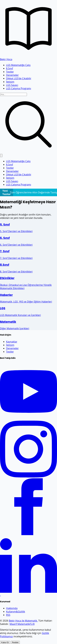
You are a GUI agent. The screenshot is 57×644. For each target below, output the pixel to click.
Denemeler (12, 75)
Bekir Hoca (6, 59)
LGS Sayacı (12, 85)
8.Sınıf (9, 68)
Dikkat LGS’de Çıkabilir (19, 78)
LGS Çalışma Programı (19, 88)
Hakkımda (12, 608)
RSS (8, 615)
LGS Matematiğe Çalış (18, 65)
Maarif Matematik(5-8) (22, 624)
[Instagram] (28, 477)
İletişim (10, 82)
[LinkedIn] (28, 592)
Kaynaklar (12, 342)
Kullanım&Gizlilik (16, 612)
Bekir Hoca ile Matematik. (23, 621)
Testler (10, 72)
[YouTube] (28, 419)
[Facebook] (28, 534)
